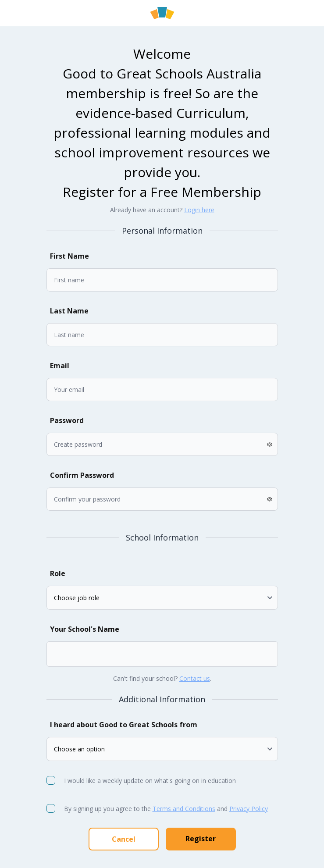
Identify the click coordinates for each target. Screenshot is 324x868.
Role (58, 573)
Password (67, 420)
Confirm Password (82, 475)
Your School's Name (85, 629)
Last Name (69, 311)
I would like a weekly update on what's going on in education (151, 781)
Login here (199, 210)
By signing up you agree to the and (166, 809)
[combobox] (61, 654)
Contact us (195, 678)
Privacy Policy (249, 809)
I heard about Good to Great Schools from (124, 725)
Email (60, 366)
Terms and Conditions (184, 809)
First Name (69, 256)
